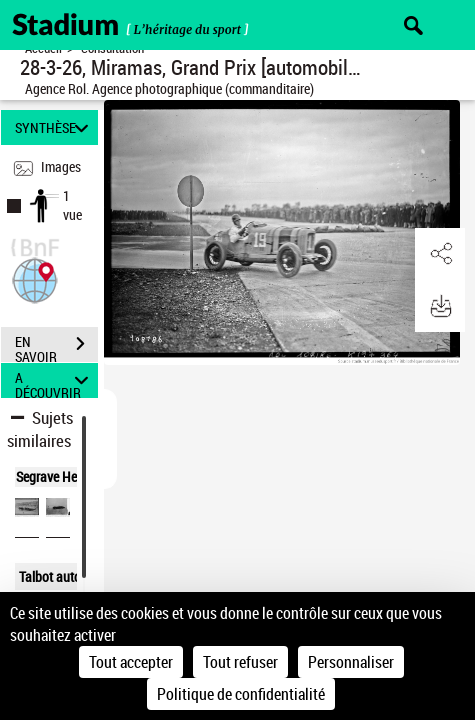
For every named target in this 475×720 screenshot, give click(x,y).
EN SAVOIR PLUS (56, 346)
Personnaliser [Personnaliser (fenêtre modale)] (351, 662)
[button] (35, 278)
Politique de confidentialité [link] (241, 694)
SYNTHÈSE (54, 127)
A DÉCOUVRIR (54, 380)
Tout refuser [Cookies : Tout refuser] (240, 662)
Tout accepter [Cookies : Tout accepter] (131, 662)
